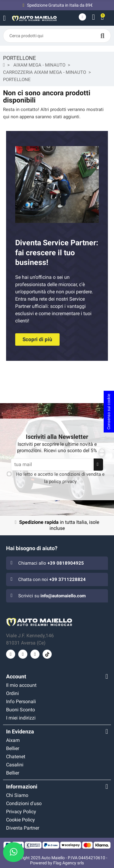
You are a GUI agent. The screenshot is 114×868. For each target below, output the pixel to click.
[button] (37, 339)
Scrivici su (52, 596)
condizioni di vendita (80, 474)
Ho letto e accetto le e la (60, 478)
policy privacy (63, 481)
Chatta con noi (52, 579)
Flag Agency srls (69, 863)
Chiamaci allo (51, 563)
